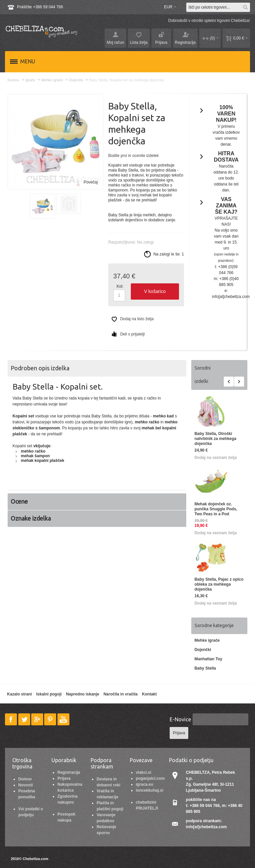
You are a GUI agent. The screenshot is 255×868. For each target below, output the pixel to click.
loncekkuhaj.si (150, 790)
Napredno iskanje (83, 694)
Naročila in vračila (121, 694)
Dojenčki (203, 650)
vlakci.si (144, 772)
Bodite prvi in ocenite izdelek (133, 156)
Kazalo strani (19, 694)
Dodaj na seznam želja (216, 458)
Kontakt (149, 694)
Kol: (120, 286)
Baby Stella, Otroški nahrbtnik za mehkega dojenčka (215, 439)
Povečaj (91, 182)
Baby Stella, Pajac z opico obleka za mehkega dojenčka (219, 584)
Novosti (26, 785)
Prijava (64, 778)
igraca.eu (145, 784)
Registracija (69, 772)
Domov (25, 779)
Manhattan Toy (209, 659)
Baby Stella (205, 668)
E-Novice (180, 719)
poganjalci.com (150, 778)
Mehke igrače (207, 640)
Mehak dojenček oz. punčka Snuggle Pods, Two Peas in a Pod (216, 509)
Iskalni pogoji (49, 694)
